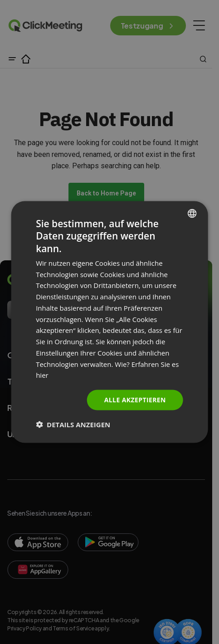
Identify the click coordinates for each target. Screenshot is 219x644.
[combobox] (192, 214)
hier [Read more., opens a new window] (42, 375)
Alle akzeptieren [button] (135, 400)
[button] (73, 424)
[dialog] (109, 322)
